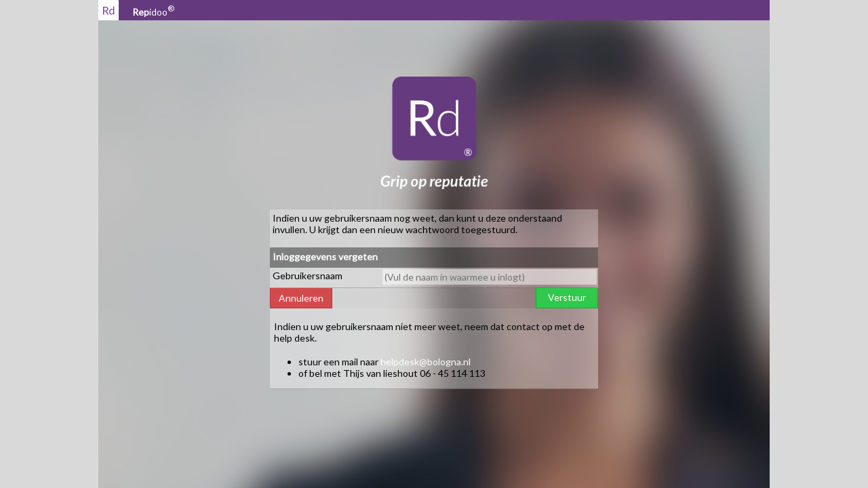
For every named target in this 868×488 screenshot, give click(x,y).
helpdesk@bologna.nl (426, 362)
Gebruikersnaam (308, 276)
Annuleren (301, 298)
